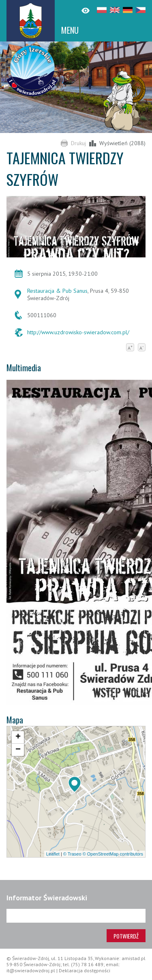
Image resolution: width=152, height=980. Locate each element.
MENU (70, 30)
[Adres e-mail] (76, 916)
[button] (75, 784)
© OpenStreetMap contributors (113, 854)
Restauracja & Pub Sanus (57, 291)
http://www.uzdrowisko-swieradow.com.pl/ (78, 332)
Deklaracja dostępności (85, 970)
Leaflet (53, 854)
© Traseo (72, 854)
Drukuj (78, 143)
